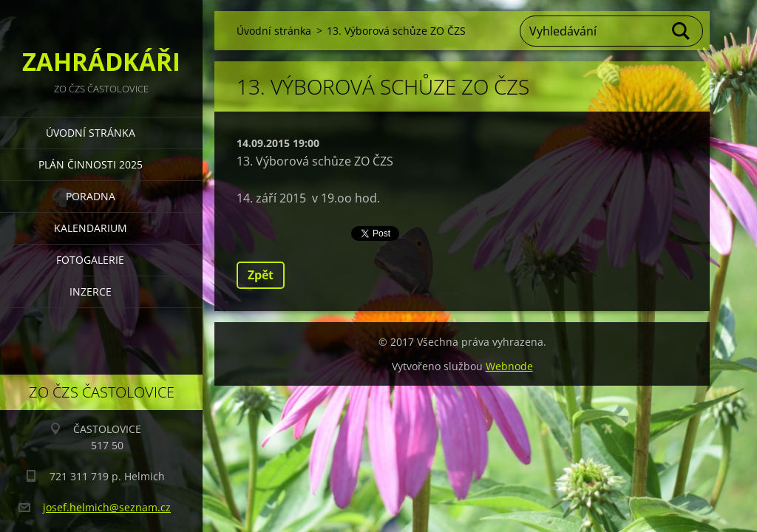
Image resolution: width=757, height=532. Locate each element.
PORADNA (91, 196)
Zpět (261, 275)
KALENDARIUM (91, 228)
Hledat (682, 31)
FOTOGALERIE (90, 260)
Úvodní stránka (91, 133)
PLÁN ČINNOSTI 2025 (91, 164)
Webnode (509, 366)
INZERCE (91, 291)
